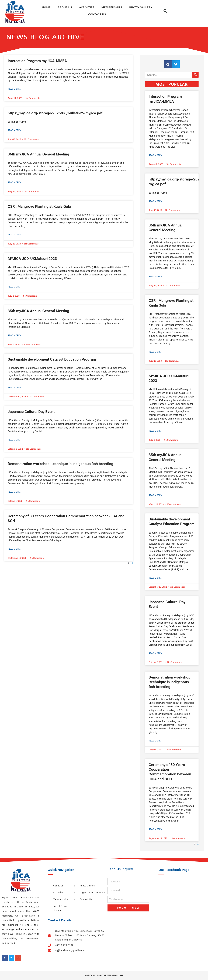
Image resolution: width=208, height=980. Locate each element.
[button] (165, 11)
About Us (65, 8)
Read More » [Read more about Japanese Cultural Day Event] (14, 440)
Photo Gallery (141, 8)
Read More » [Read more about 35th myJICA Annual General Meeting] (14, 336)
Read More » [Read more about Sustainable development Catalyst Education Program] (14, 388)
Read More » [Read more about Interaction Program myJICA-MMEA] (14, 89)
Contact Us (97, 15)
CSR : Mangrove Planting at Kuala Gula (39, 207)
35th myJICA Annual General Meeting (38, 311)
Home (46, 8)
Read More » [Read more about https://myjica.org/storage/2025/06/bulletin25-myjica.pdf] (14, 130)
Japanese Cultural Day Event (31, 412)
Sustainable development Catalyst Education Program (52, 360)
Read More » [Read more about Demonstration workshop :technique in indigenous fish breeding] (14, 492)
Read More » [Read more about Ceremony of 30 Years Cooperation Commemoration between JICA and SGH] (14, 549)
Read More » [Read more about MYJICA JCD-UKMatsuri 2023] (14, 287)
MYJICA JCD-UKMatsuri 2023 (32, 259)
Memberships (112, 8)
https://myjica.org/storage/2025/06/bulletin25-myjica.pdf (55, 113)
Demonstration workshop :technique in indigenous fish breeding (60, 464)
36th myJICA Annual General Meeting (38, 154)
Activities (87, 8)
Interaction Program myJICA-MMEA (37, 61)
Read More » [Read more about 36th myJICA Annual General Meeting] (14, 183)
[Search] (195, 75)
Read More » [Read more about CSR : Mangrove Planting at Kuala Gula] (14, 235)
